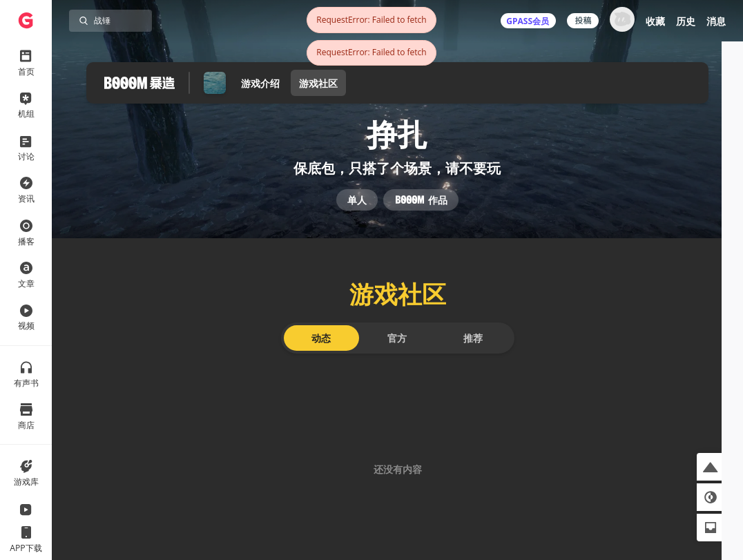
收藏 (655, 21)
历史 (686, 21)
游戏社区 (318, 83)
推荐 (473, 357)
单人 (357, 212)
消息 (716, 21)
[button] (711, 467)
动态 (321, 357)
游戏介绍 (260, 83)
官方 (397, 357)
